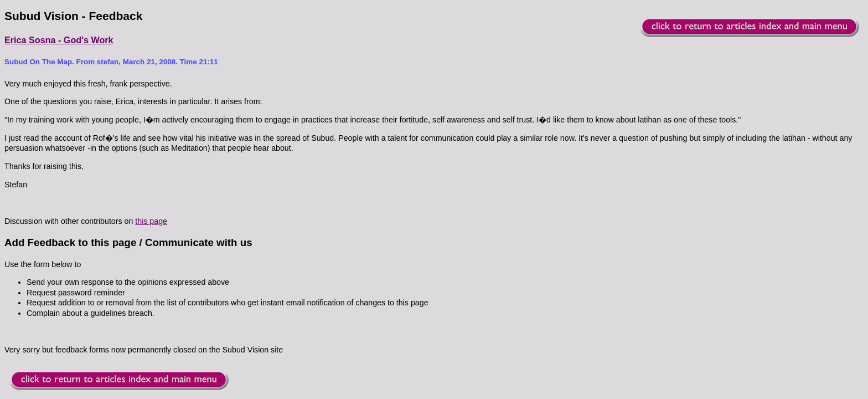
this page (151, 221)
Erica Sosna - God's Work (59, 40)
